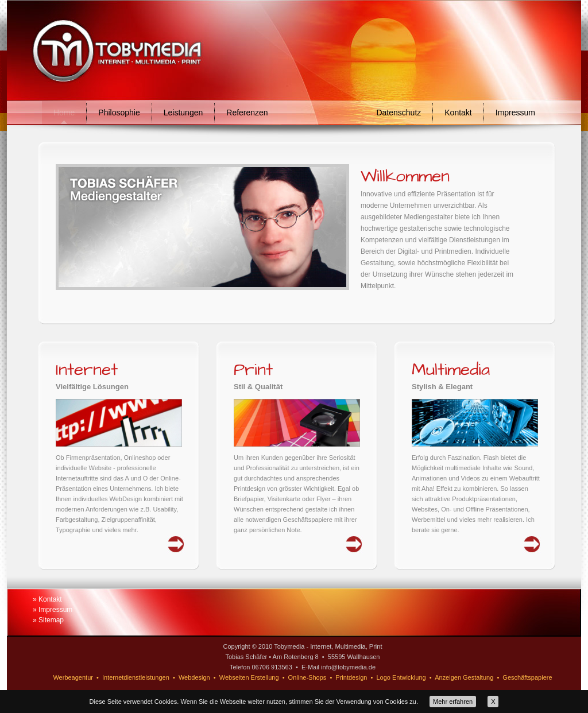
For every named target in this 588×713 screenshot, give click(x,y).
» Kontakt (47, 599)
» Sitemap (48, 620)
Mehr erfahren (453, 702)
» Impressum (53, 610)
